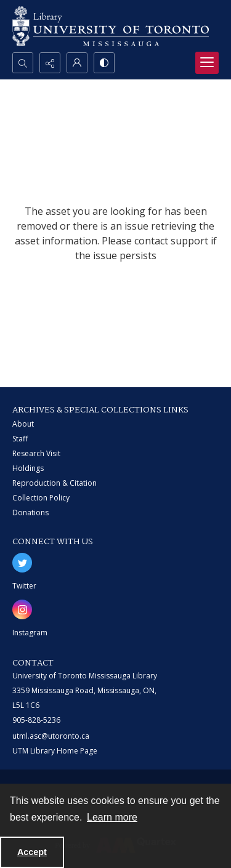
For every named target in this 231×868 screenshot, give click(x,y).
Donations (30, 512)
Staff (20, 439)
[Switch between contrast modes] (104, 63)
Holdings (28, 468)
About (23, 424)
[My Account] (77, 63)
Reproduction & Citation (55, 483)
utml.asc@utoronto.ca (51, 736)
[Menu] (207, 63)
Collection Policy (41, 498)
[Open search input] (23, 63)
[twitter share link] (22, 563)
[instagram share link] (22, 609)
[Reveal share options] (50, 63)
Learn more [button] (112, 817)
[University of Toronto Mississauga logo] (111, 26)
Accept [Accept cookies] (32, 852)
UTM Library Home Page (55, 751)
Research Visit (36, 453)
